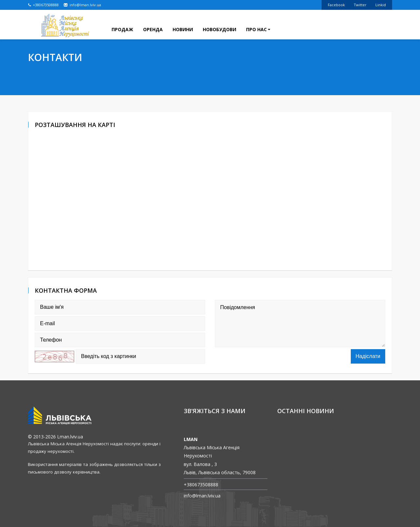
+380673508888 (43, 5)
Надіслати (368, 356)
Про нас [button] (258, 29)
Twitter (360, 5)
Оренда (153, 29)
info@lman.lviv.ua (82, 5)
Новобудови (220, 29)
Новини (183, 29)
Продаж (122, 29)
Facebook (336, 5)
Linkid (381, 5)
